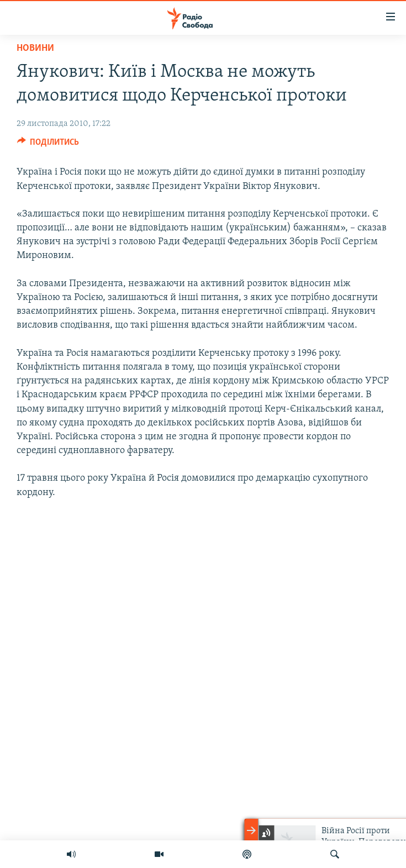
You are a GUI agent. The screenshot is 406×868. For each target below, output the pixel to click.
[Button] (48, 145)
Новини (35, 48)
